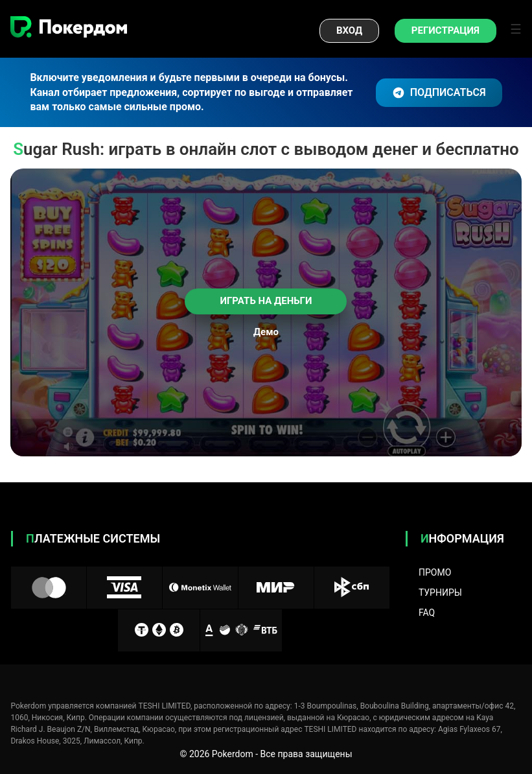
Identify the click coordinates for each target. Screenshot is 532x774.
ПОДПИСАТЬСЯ (439, 93)
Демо (266, 332)
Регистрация (445, 30)
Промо (435, 572)
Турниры (440, 592)
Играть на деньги (266, 301)
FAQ (427, 613)
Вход (349, 30)
